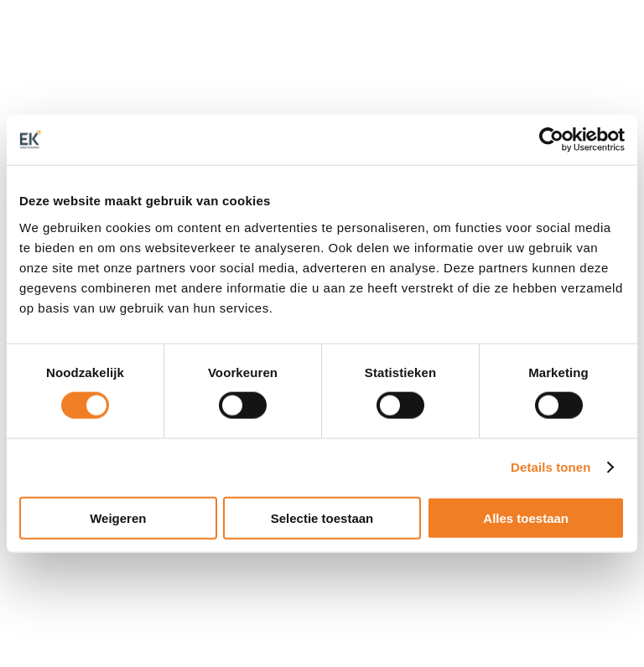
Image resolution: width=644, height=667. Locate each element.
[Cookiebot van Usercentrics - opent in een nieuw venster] (551, 140)
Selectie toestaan (322, 517)
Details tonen (551, 467)
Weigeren (118, 517)
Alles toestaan (526, 517)
